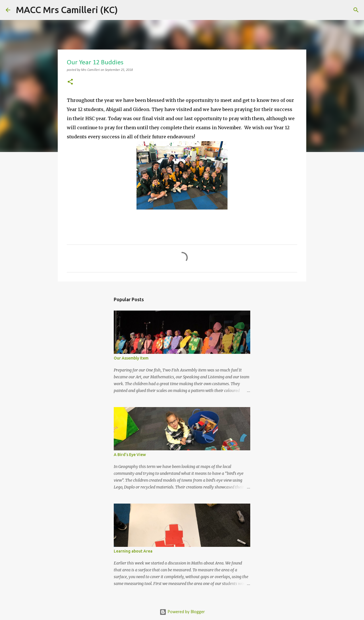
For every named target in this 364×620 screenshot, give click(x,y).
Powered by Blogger (182, 612)
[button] (70, 82)
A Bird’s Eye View (130, 455)
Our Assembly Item (131, 358)
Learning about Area (133, 551)
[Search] (126, 10)
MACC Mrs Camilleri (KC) (67, 10)
